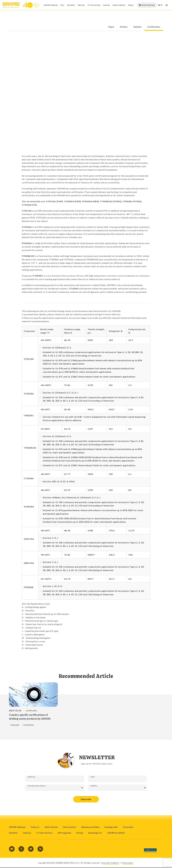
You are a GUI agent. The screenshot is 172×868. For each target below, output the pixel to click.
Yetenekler (128, 827)
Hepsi (111, 27)
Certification (154, 27)
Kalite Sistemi (51, 827)
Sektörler (13, 833)
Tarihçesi (35, 827)
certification (29, 725)
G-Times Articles (44, 833)
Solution (137, 27)
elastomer (15, 725)
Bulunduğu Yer (95, 833)
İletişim (80, 833)
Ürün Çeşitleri (70, 827)
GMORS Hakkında (17, 827)
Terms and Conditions (110, 863)
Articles (124, 27)
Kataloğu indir (111, 827)
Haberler (27, 833)
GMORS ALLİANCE (116, 833)
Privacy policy (127, 863)
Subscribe (86, 799)
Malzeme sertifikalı (90, 827)
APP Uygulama (64, 833)
